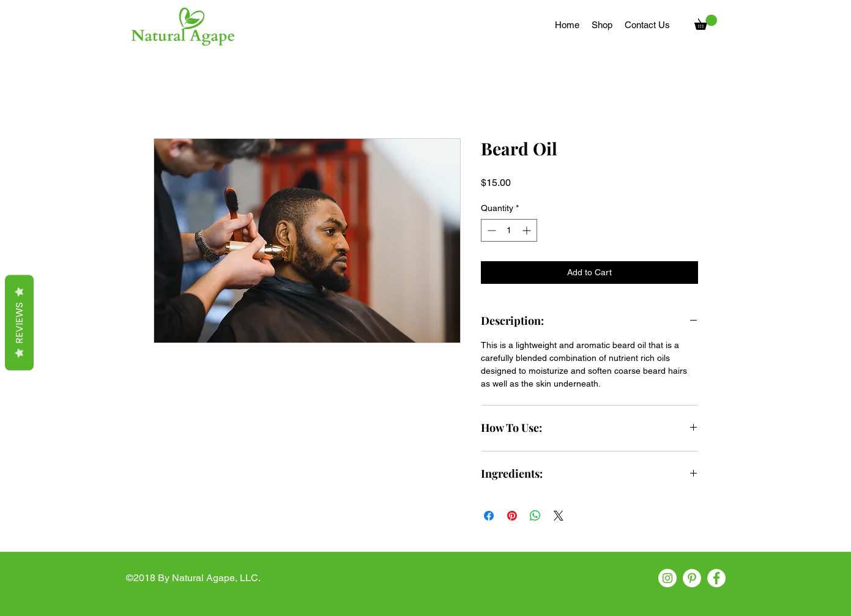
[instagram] (667, 578)
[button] (706, 22)
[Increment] (528, 230)
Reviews (19, 322)
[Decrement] (490, 230)
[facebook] (716, 578)
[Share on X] (559, 516)
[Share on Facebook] (489, 516)
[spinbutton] (509, 230)
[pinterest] (692, 578)
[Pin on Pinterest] (512, 516)
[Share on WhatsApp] (535, 516)
